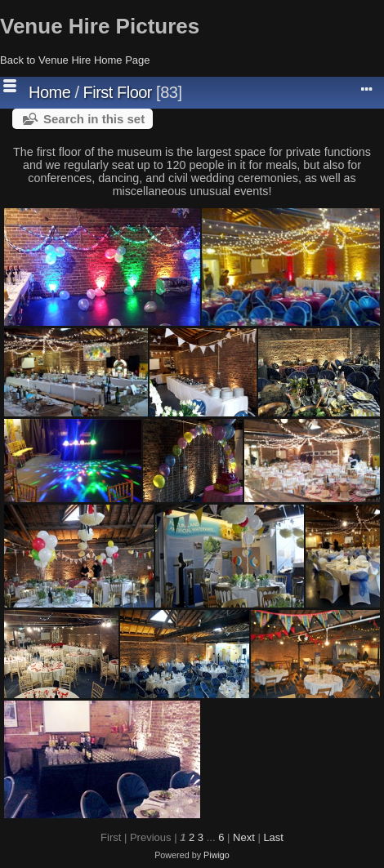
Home (49, 92)
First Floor (118, 92)
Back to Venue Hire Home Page (75, 60)
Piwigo (217, 855)
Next (244, 837)
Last (273, 837)
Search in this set (94, 119)
